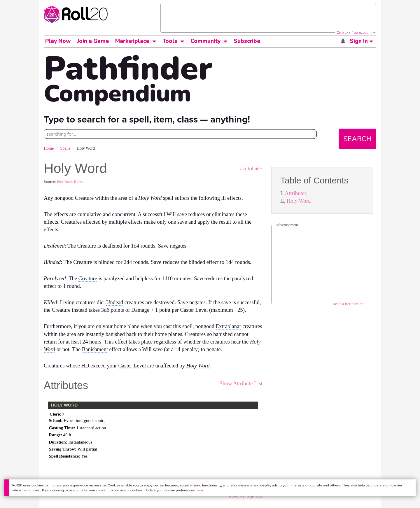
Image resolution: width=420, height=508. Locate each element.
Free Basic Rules (70, 182)
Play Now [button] (58, 41)
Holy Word (299, 201)
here (199, 490)
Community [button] (205, 41)
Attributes (296, 193)
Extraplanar (229, 326)
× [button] (412, 486)
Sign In (362, 41)
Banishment (95, 349)
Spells (65, 148)
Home (49, 148)
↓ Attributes (251, 168)
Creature (84, 198)
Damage (140, 310)
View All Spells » (245, 496)
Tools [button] (170, 41)
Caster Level (194, 310)
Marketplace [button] (132, 41)
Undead (115, 302)
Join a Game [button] (93, 41)
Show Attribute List (241, 383)
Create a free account (354, 32)
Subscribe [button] (247, 41)
